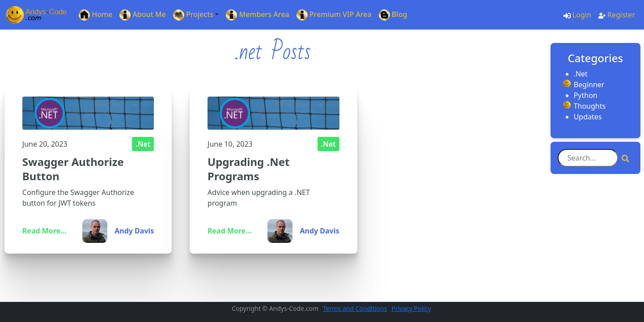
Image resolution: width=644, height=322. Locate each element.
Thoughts (590, 106)
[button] (196, 15)
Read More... (44, 231)
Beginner (589, 85)
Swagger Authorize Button (73, 169)
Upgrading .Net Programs (248, 169)
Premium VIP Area (334, 15)
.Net (143, 144)
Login (577, 15)
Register (617, 15)
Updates (588, 117)
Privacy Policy (411, 308)
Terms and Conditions (355, 308)
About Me (143, 15)
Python (586, 95)
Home (95, 15)
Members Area (257, 15)
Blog (393, 15)
